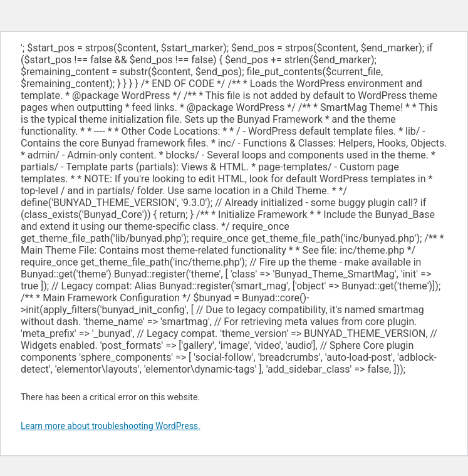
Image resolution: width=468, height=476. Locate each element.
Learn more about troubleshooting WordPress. (111, 426)
